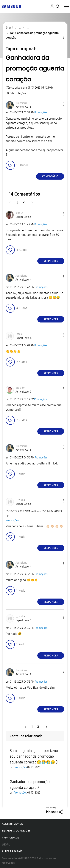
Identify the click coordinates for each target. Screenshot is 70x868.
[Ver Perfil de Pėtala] (19, 334)
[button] (58, 104)
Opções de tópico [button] (57, 37)
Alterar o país (12, 851)
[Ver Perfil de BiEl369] (20, 388)
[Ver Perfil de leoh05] (20, 213)
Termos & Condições (16, 831)
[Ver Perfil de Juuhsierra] (21, 103)
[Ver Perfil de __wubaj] (21, 500)
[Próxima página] (31, 202)
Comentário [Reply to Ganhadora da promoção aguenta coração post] (50, 176)
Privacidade (10, 838)
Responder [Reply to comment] (51, 261)
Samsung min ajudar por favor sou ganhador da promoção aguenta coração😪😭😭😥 (34, 756)
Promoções (41, 113)
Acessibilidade (12, 824)
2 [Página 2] (24, 202)
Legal (6, 845)
